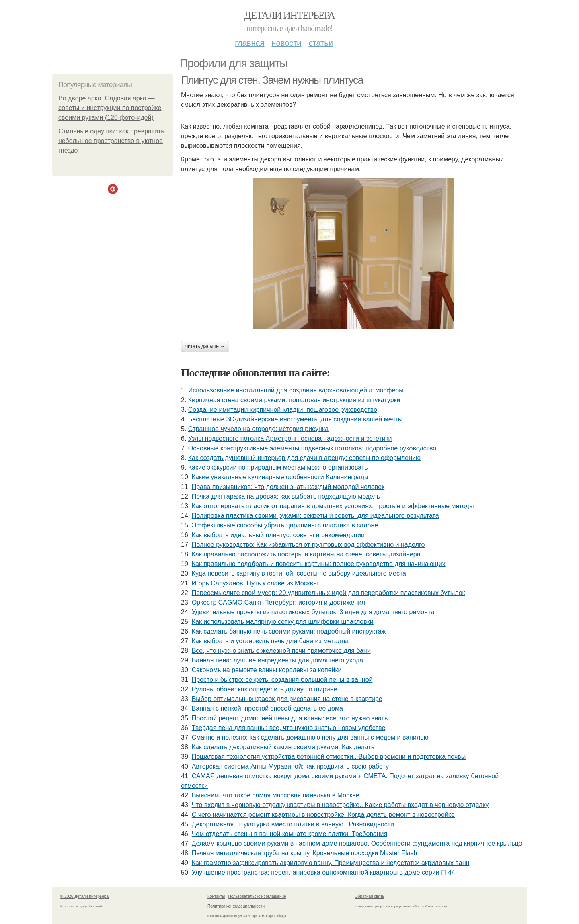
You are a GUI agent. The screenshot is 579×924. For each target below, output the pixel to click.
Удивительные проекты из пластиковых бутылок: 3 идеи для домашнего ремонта (313, 612)
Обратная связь (370, 896)
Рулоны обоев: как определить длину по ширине (265, 689)
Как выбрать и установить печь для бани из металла (270, 641)
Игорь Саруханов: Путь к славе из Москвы (255, 583)
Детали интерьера (290, 15)
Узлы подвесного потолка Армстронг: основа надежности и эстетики (290, 438)
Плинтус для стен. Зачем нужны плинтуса (272, 80)
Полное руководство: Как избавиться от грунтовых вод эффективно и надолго (308, 545)
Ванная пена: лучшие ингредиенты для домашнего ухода (277, 660)
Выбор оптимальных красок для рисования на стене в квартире (287, 699)
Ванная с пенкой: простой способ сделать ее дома (267, 708)
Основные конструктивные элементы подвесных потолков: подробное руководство (312, 448)
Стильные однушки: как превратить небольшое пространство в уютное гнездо (111, 141)
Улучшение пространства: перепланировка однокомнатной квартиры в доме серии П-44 (323, 872)
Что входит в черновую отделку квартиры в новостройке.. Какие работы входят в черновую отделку (340, 805)
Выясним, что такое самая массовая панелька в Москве (276, 795)
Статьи (320, 43)
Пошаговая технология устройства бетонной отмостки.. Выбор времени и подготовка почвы (329, 757)
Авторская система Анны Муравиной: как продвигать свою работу (290, 766)
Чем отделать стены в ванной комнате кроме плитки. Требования (289, 834)
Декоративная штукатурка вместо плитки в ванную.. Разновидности (293, 824)
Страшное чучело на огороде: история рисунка (258, 429)
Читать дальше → (205, 346)
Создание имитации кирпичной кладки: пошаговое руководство (283, 410)
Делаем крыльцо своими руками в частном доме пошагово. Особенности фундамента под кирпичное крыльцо (357, 843)
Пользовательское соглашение (257, 896)
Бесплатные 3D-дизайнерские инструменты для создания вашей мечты (295, 419)
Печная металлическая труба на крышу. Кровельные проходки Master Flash (305, 853)
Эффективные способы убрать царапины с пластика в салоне (285, 525)
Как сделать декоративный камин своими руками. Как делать (283, 747)
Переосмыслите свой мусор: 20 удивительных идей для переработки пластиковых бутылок (329, 593)
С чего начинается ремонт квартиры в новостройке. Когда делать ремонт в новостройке (323, 815)
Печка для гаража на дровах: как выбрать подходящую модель (286, 496)
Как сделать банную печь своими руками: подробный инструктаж (289, 631)
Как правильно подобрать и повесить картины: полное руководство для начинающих (319, 564)
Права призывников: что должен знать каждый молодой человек (288, 487)
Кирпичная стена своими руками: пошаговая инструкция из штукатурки (294, 400)
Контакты (216, 896)
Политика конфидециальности (236, 906)
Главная (249, 43)
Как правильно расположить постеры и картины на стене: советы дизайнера (306, 554)
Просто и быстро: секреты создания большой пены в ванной (282, 680)
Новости (286, 43)
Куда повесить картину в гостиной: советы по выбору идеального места (299, 573)
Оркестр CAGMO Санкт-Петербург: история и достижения (278, 602)
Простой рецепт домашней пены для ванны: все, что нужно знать (290, 718)
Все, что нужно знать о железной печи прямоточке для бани (281, 651)
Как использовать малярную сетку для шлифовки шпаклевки (283, 622)
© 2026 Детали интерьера (84, 896)
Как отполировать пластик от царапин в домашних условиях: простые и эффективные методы (333, 506)
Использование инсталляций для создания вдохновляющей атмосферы (296, 390)
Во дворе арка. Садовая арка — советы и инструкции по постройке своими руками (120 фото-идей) (110, 108)
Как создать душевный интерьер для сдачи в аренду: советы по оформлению (304, 458)
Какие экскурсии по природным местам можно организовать (278, 467)
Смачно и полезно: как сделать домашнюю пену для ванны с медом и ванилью (310, 737)
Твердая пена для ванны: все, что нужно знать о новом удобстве (289, 728)
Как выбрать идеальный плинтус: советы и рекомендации (278, 535)
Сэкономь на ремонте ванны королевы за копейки (267, 670)
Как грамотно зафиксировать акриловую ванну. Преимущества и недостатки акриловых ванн (331, 863)
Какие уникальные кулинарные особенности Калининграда (280, 477)
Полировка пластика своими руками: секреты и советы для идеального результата (315, 516)
